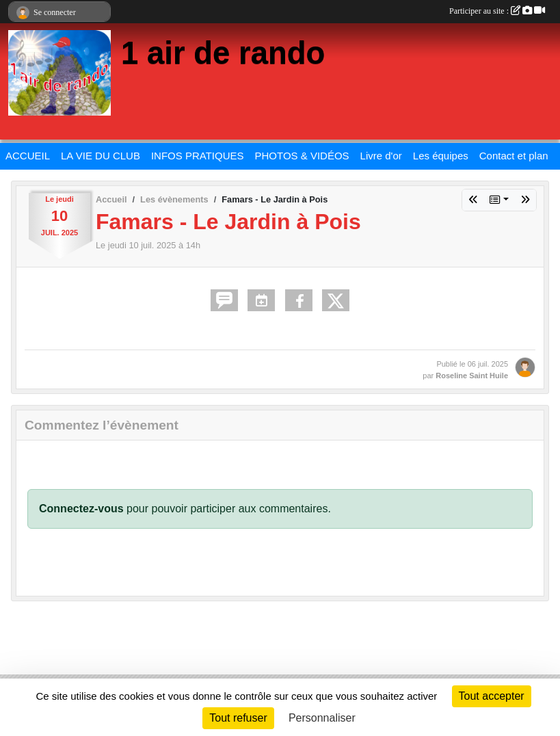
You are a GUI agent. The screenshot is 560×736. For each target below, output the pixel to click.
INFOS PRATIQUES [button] (198, 156)
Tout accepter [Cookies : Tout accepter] (492, 696)
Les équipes (441, 156)
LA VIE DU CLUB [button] (101, 156)
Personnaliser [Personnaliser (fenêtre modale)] (322, 718)
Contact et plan (514, 156)
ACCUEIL (28, 156)
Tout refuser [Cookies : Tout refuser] (238, 718)
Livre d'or (381, 156)
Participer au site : (497, 11)
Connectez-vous (81, 509)
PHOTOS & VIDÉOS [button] (302, 156)
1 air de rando (223, 53)
